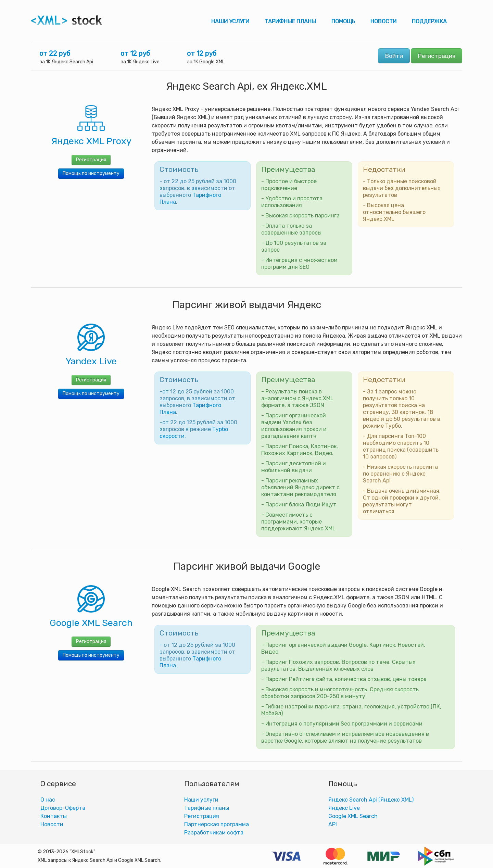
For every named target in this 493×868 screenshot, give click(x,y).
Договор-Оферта (63, 808)
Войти (394, 56)
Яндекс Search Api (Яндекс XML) (371, 800)
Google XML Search (353, 816)
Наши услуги (230, 21)
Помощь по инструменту (91, 173)
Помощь (343, 21)
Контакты (54, 816)
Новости (383, 21)
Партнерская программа (217, 824)
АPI (333, 824)
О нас (48, 800)
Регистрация (437, 56)
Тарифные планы (290, 21)
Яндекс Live (344, 808)
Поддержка (429, 21)
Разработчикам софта (214, 833)
